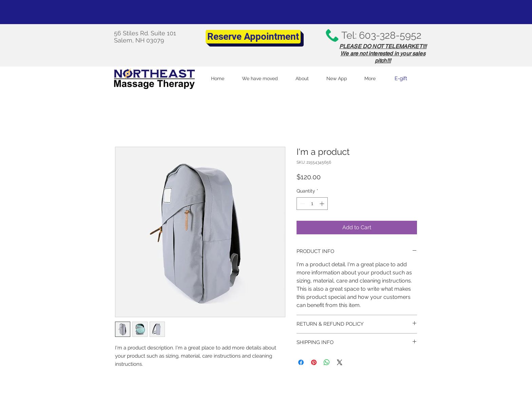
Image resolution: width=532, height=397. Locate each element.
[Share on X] (340, 362)
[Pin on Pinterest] (314, 362)
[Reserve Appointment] (253, 37)
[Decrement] (302, 204)
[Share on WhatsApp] (327, 362)
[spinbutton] (312, 204)
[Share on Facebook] (301, 362)
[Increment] (322, 204)
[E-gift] (401, 78)
